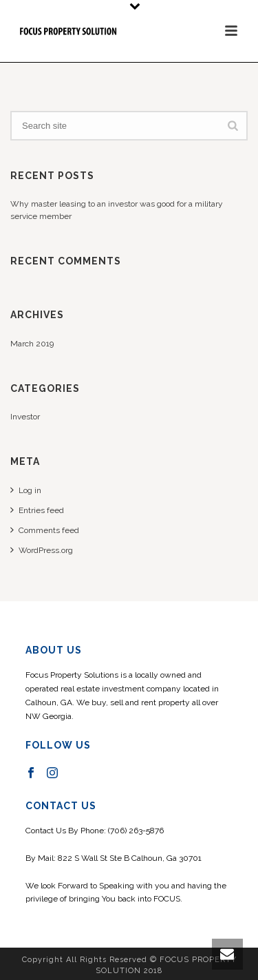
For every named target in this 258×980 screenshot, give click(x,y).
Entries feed (37, 510)
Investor (25, 417)
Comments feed (45, 530)
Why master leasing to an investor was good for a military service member (117, 210)
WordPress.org (42, 550)
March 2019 (32, 344)
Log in (26, 490)
